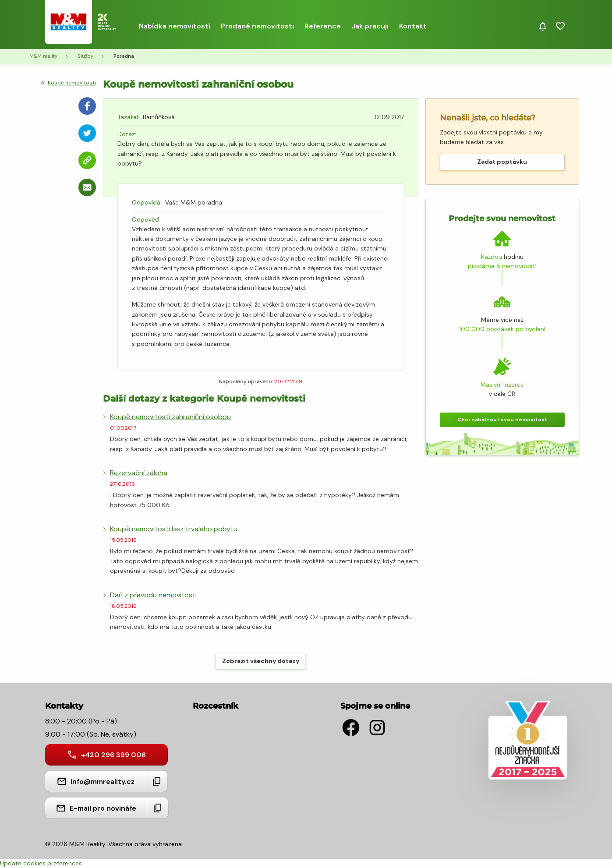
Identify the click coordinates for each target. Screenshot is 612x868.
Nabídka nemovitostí (175, 26)
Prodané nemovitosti (257, 26)
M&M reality (43, 56)
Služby (85, 56)
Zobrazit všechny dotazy (261, 661)
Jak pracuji (370, 26)
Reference (323, 26)
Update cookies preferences (41, 863)
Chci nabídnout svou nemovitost (502, 420)
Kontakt (413, 26)
